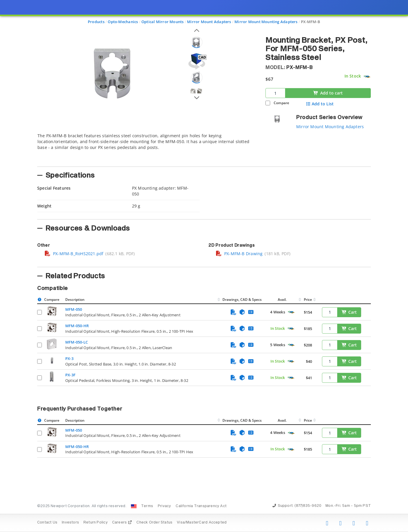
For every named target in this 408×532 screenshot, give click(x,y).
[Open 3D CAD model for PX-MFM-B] (197, 61)
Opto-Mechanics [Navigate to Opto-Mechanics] (123, 22)
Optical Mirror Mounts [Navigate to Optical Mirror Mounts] (162, 22)
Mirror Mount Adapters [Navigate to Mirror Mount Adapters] (209, 22)
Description (75, 300)
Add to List (320, 104)
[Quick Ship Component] (367, 77)
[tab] (147, 148)
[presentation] (204, 266)
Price (308, 300)
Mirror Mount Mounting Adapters (330, 127)
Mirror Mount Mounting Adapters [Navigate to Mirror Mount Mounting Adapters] (266, 22)
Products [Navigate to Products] (96, 22)
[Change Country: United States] (134, 506)
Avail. (283, 300)
